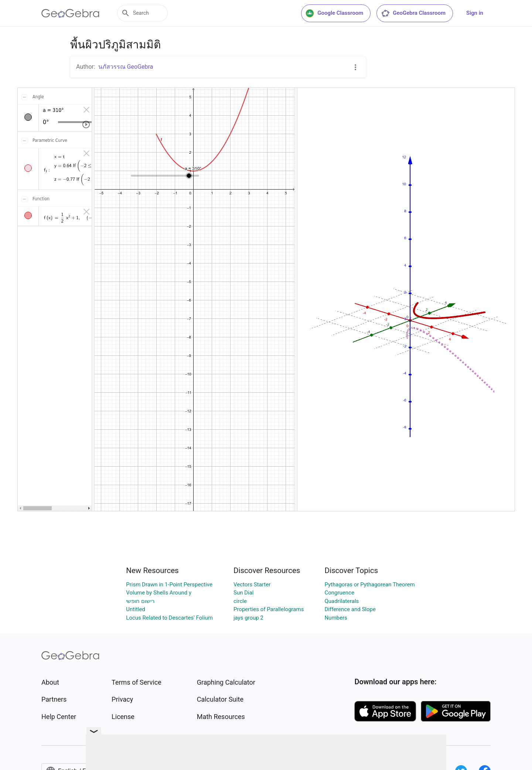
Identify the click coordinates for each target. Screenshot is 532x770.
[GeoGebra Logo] (70, 13)
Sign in (475, 13)
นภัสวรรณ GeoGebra (126, 67)
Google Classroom (334, 13)
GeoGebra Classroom (413, 13)
